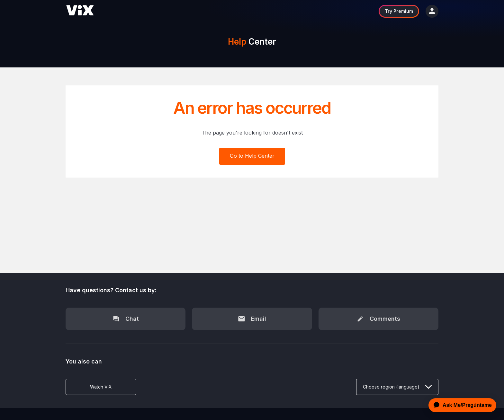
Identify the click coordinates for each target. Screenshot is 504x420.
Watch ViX (101, 387)
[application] (461, 405)
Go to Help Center (252, 156)
